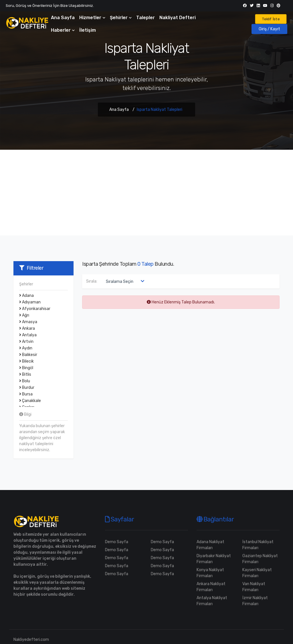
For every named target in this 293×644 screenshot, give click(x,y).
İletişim (88, 30)
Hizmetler (92, 18)
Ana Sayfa (63, 18)
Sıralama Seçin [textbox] (120, 282)
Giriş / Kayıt (269, 29)
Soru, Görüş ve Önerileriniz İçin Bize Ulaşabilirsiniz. (50, 6)
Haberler (63, 30)
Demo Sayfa (117, 542)
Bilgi (25, 414)
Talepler (145, 18)
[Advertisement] (146, 193)
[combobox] (124, 281)
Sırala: (92, 281)
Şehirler (121, 18)
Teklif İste (271, 19)
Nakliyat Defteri (178, 18)
